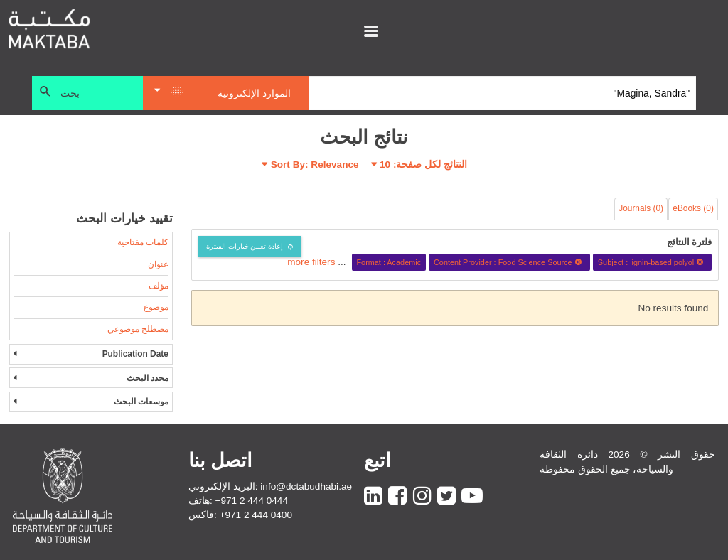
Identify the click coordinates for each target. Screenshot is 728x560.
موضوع (156, 307)
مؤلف (159, 286)
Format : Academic (389, 262)
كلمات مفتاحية (143, 242)
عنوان (158, 264)
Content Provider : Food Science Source (509, 262)
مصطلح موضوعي (138, 329)
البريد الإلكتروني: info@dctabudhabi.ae (270, 486)
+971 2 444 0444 (252, 501)
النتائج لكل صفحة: (423, 165)
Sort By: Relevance (315, 165)
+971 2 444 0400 (256, 515)
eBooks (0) (693, 208)
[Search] (502, 93)
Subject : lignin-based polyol (653, 262)
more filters (311, 262)
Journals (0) (641, 208)
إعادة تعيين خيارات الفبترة (245, 246)
